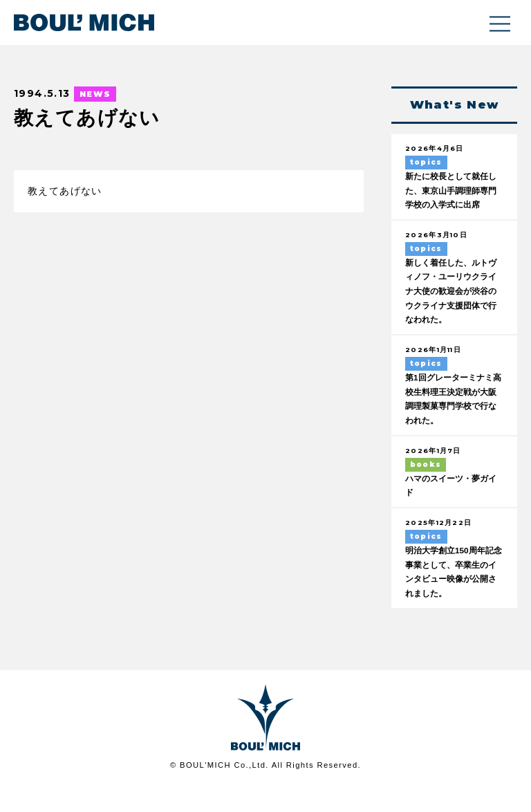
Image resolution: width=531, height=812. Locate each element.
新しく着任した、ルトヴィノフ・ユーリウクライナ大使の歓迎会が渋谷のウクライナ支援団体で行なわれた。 (450, 310)
